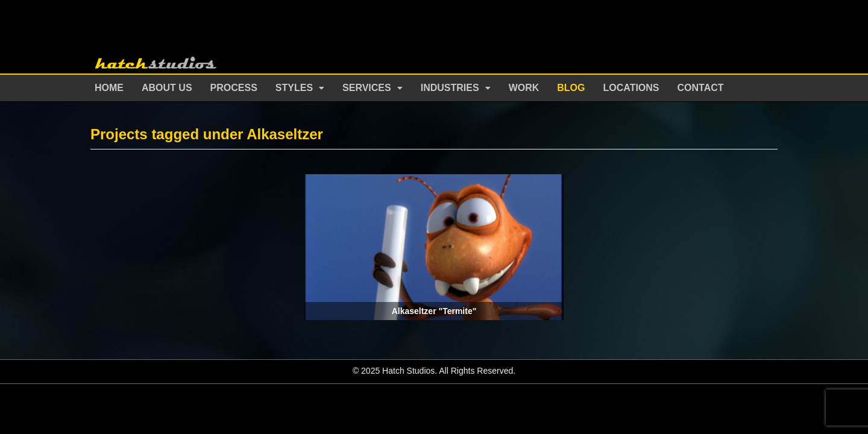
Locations (631, 88)
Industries (450, 88)
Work (524, 88)
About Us (167, 88)
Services (367, 88)
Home (109, 88)
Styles (294, 88)
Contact (701, 88)
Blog (571, 88)
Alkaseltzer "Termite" (434, 311)
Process (234, 88)
